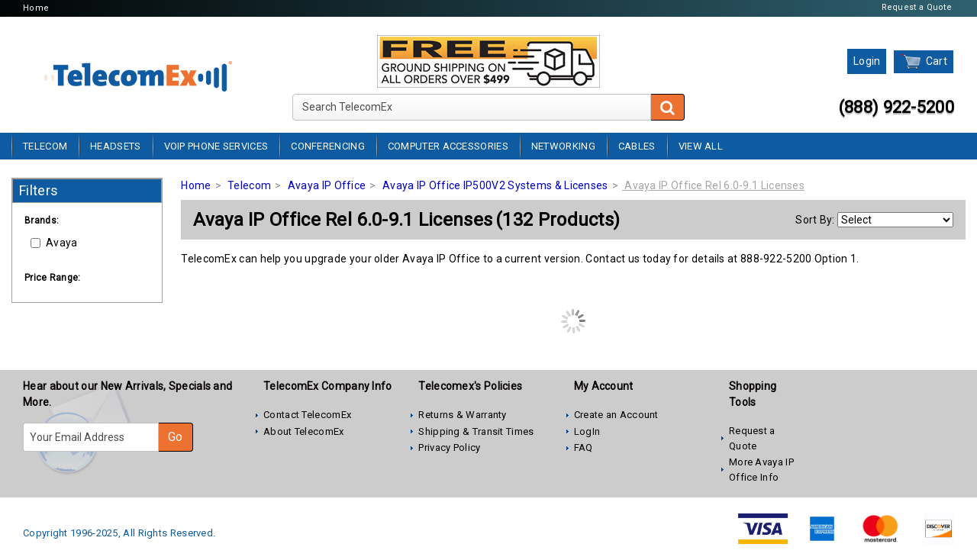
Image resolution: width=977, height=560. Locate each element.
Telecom (45, 146)
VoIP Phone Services (216, 146)
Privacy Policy (449, 447)
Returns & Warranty (462, 415)
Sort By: (815, 220)
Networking (563, 146)
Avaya (54, 243)
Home (36, 8)
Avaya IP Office (327, 185)
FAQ (584, 447)
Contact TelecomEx (307, 415)
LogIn (587, 431)
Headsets (115, 146)
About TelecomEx (304, 431)
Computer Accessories (448, 146)
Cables (637, 146)
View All (701, 146)
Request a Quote (917, 7)
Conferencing (328, 146)
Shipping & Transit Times (476, 431)
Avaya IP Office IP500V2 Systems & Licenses (495, 185)
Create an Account (616, 415)
